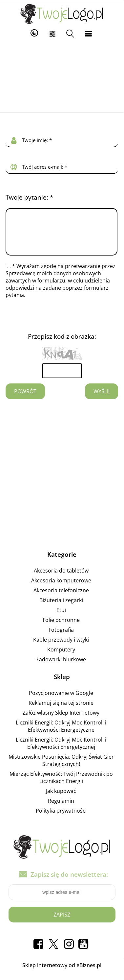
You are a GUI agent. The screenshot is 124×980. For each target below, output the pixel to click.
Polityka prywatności (61, 819)
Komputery (61, 657)
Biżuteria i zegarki (61, 608)
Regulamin (61, 809)
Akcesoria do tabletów (61, 578)
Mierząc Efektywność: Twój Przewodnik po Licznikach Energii (61, 785)
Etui (61, 618)
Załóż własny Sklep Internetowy (61, 721)
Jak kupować (61, 799)
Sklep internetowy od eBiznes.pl (62, 973)
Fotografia (61, 638)
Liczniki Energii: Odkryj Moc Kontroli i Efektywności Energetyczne (61, 734)
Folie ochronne (61, 628)
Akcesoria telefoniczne (61, 598)
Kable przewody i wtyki (61, 648)
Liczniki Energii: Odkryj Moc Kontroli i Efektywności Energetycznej (61, 751)
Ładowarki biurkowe (61, 667)
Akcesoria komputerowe (61, 588)
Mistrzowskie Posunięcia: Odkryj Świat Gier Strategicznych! (61, 768)
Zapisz (62, 922)
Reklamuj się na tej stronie (61, 711)
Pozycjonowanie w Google (61, 701)
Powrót (25, 399)
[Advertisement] (62, 76)
